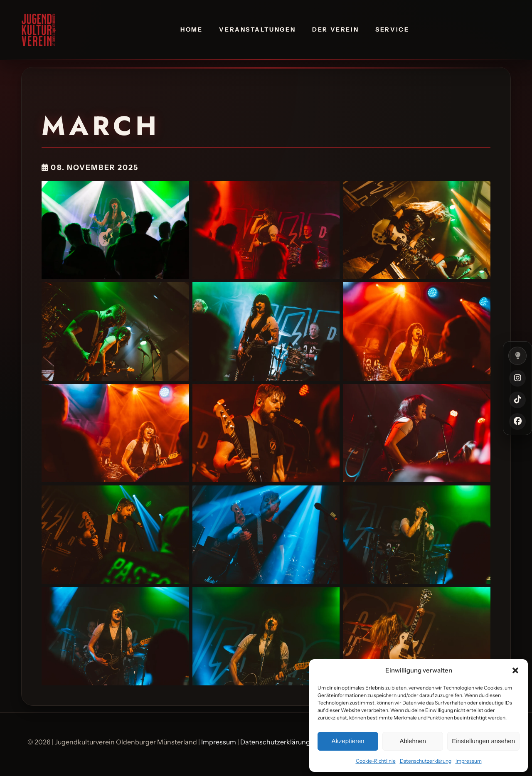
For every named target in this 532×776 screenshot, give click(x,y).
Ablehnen (413, 741)
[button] (515, 670)
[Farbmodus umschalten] (517, 356)
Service (392, 30)
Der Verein (335, 30)
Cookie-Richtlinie (376, 761)
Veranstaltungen (257, 30)
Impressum (469, 761)
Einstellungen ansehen (483, 741)
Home (191, 30)
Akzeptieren (348, 741)
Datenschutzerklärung (426, 761)
